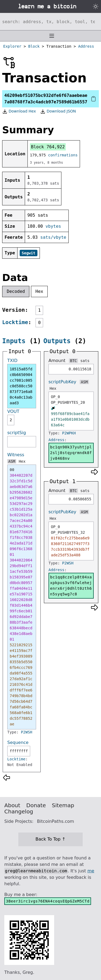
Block (34, 46)
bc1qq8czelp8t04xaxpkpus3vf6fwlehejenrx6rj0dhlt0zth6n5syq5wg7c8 (71, 586)
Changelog (19, 812)
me (91, 871)
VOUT (13, 411)
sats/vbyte (53, 237)
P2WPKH (69, 433)
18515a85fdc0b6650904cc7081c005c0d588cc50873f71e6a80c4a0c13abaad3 (21, 386)
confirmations (63, 155)
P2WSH (27, 732)
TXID (12, 361)
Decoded (16, 291)
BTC (73, 361)
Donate (36, 805)
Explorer (12, 46)
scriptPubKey (62, 382)
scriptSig (17, 433)
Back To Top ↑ (50, 839)
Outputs (57, 341)
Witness (16, 455)
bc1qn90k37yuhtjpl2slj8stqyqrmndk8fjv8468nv (71, 453)
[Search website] (50, 22)
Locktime (15, 322)
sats (85, 361)
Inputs (14, 341)
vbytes (53, 226)
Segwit (29, 253)
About (12, 805)
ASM (12, 461)
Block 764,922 (48, 147)
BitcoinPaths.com (55, 821)
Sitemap (63, 805)
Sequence (18, 742)
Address (86, 46)
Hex (39, 291)
